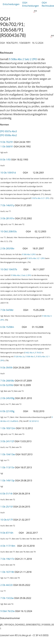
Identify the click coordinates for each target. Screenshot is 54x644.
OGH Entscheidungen (30, 4)
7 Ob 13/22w (7, 598)
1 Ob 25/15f (7, 507)
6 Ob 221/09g (7, 411)
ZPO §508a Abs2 (8, 135)
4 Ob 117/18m (8, 546)
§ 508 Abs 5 (30, 356)
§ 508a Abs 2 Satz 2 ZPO (23, 59)
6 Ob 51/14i (6, 494)
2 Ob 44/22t (7, 585)
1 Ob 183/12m (8, 428)
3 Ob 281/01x (7, 218)
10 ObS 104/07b (9, 269)
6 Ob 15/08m (7, 327)
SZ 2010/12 (34, 421)
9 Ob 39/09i (6, 368)
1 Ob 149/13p (7, 481)
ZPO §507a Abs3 (8, 131)
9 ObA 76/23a (7, 611)
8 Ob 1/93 (6, 160)
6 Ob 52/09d (7, 385)
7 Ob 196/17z (7, 559)
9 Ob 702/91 (7, 142)
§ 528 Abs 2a (19, 356)
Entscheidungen (11, 4)
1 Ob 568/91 (7, 146)
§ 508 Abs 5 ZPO (29, 254)
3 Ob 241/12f (7, 441)
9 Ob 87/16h (7, 533)
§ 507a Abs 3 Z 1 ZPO (40, 198)
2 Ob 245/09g (7, 398)
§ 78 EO (38, 353)
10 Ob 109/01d (8, 173)
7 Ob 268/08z (7, 381)
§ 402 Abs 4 (29, 353)
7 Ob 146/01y (7, 205)
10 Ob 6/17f (7, 520)
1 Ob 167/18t (7, 572)
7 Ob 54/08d (7, 310)
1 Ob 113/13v (7, 467)
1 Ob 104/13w (8, 454)
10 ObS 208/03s (9, 231)
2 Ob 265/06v (7, 248)
